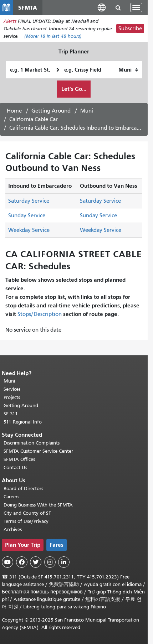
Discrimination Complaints (32, 443)
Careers (11, 497)
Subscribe (130, 28)
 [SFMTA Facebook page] (22, 562)
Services (12, 389)
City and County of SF (27, 513)
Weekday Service (29, 230)
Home (14, 111)
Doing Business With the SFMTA (38, 505)
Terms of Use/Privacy (26, 521)
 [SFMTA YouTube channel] (7, 562)
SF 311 (11, 414)
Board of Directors (23, 489)
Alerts (10, 21)
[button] (102, 7)
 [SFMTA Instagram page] (50, 562)
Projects (12, 397)
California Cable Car (34, 119)
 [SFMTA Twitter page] (36, 562)
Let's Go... (74, 89)
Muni (87, 111)
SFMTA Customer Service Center (38, 451)
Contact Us (15, 468)
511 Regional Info (23, 422)
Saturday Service (29, 201)
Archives (13, 529)
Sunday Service (27, 215)
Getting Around (51, 111)
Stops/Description (40, 314)
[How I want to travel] (128, 70)
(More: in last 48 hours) (53, 36)
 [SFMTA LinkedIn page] (64, 562)
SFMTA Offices (19, 459)
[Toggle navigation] (136, 7)
